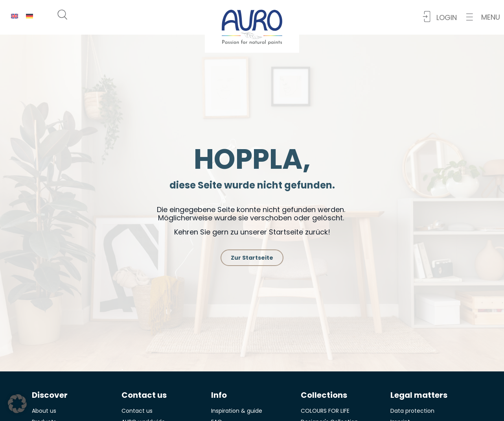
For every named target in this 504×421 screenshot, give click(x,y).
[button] (483, 17)
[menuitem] (15, 16)
